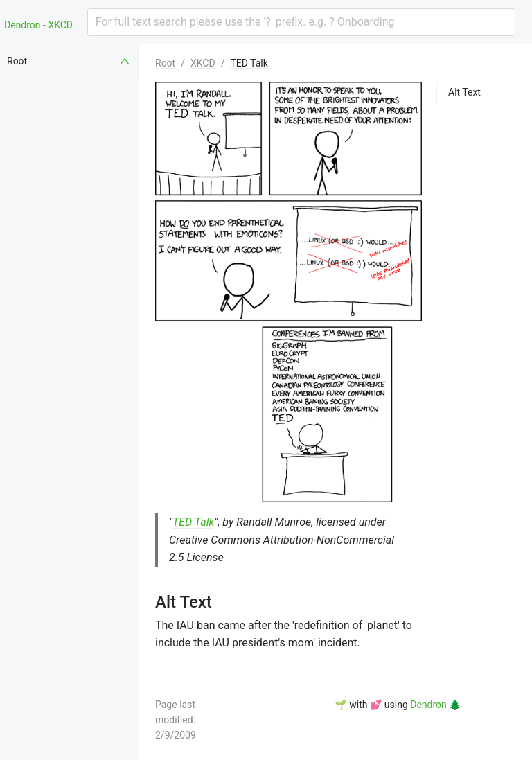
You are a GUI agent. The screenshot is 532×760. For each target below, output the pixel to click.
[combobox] (301, 22)
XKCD (203, 63)
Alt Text (464, 92)
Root (165, 63)
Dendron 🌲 (435, 705)
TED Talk (249, 63)
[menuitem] (69, 61)
